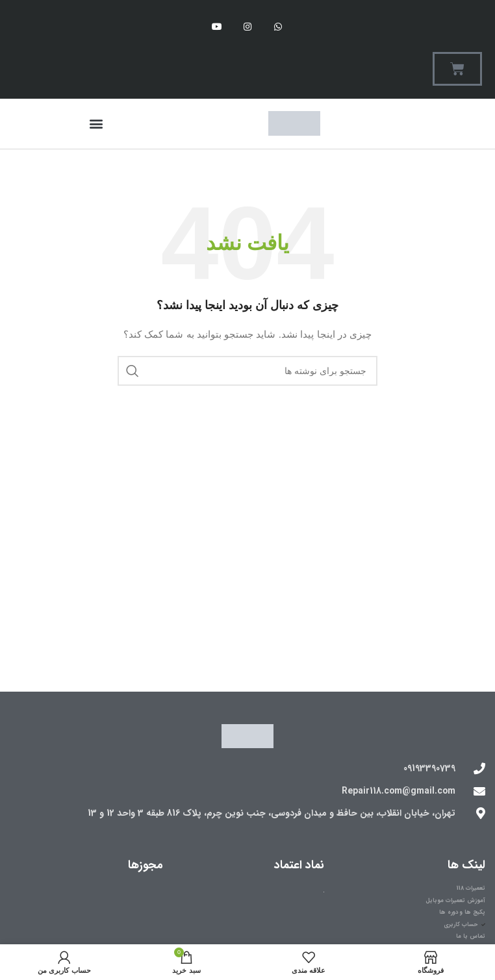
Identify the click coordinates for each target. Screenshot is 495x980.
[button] (96, 124)
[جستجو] (247, 371)
